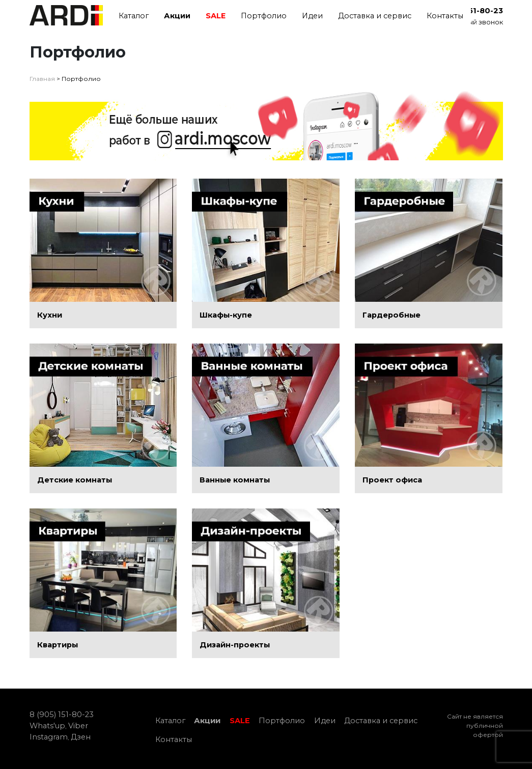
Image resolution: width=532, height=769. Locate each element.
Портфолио (264, 16)
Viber (78, 726)
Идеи (312, 16)
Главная (42, 79)
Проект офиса (392, 480)
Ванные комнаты (235, 480)
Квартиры (58, 645)
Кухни (50, 315)
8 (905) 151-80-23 (62, 715)
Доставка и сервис (375, 16)
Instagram (49, 737)
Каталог (134, 16)
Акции (177, 16)
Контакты (445, 16)
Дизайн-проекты (235, 645)
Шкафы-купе (226, 315)
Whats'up (47, 726)
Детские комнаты (75, 480)
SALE (216, 16)
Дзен (81, 737)
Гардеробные (391, 315)
